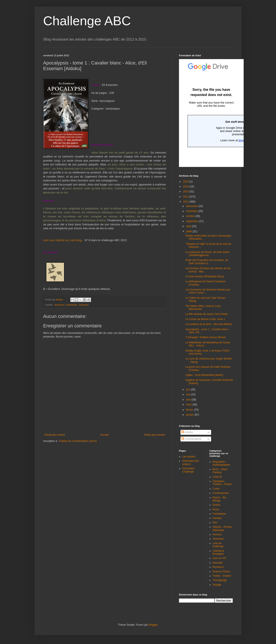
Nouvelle (218, 563)
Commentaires (191, 439)
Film (215, 523)
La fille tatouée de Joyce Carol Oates (207, 314)
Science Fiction (221, 572)
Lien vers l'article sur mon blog (62, 240)
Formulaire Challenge (188, 470)
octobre (191, 216)
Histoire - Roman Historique (222, 528)
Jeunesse (83, 305)
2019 (186, 182)
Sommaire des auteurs (191, 462)
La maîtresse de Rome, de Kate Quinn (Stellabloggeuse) (208, 254)
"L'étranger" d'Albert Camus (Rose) (206, 337)
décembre (192, 206)
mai (189, 394)
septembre (193, 221)
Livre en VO (219, 558)
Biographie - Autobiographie (221, 463)
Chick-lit (217, 477)
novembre (192, 211)
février (190, 410)
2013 (186, 197)
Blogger (153, 625)
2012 (186, 202)
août (189, 226)
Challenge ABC (87, 21)
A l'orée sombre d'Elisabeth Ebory (205, 276)
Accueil (104, 435)
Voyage (217, 585)
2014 (186, 192)
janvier (190, 415)
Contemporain (221, 493)
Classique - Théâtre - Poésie (222, 483)
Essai (216, 509)
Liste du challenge (218, 545)
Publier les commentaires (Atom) (78, 441)
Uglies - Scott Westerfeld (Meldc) (204, 375)
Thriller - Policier (222, 576)
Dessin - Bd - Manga (220, 499)
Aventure (59, 305)
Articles (187, 432)
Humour (217, 534)
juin (188, 390)
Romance (218, 567)
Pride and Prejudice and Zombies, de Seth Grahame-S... (207, 262)
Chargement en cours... (211, 113)
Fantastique (71, 305)
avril (189, 400)
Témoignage (220, 580)
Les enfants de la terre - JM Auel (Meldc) (209, 324)
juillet (189, 231)
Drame (216, 505)
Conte (216, 489)
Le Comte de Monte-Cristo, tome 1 (205, 319)
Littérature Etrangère (218, 552)
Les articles (189, 457)
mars (189, 405)
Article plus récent (54, 435)
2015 (186, 187)
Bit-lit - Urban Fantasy (220, 471)
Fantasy (217, 518)
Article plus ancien (154, 435)
